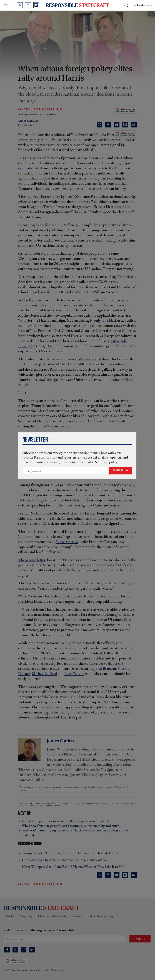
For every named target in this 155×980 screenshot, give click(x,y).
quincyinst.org (143, 5)
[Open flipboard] (36, 5)
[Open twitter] (20, 5)
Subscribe (119, 471)
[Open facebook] (28, 5)
